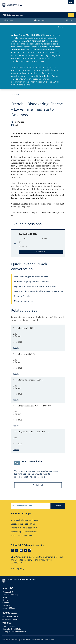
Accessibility (49, 640)
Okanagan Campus (10, 620)
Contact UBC (8, 592)
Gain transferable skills (22, 536)
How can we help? (21, 514)
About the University (10, 595)
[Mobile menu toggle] (71, 15)
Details (16, 348)
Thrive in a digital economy (24, 528)
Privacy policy (17, 569)
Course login (40, 20)
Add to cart (41, 252)
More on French (22, 296)
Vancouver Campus (10, 617)
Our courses (15, 94)
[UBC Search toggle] (71, 3)
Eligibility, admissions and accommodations (35, 286)
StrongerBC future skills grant (25, 520)
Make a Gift (7, 605)
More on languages (23, 301)
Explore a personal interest (24, 532)
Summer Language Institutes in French (33, 282)
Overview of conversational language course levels (39, 291)
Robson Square (9, 626)
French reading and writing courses (31, 277)
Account (9, 20)
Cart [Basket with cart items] (69, 20)
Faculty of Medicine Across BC (14, 632)
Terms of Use (25, 640)
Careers (6, 603)
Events (5, 600)
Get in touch (38, 485)
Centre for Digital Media (12, 629)
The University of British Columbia (27, 5)
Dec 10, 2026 (28, 234)
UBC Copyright (38, 640)
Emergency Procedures (10, 640)
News (5, 597)
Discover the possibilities (23, 524)
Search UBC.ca (9, 608)
